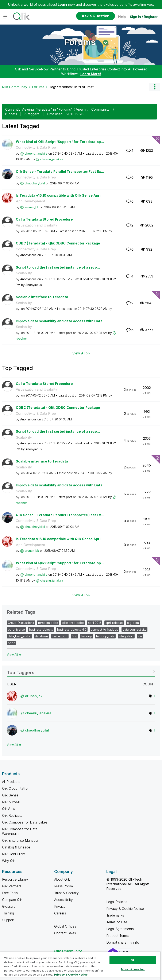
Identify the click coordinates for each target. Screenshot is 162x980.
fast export (60, 636)
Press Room (63, 886)
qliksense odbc (73, 623)
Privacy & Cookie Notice (125, 909)
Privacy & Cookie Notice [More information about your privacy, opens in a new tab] (71, 975)
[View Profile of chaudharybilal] (35, 183)
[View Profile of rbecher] (21, 338)
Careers (60, 913)
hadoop (86, 636)
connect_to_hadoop (105, 629)
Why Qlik (9, 861)
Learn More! (91, 74)
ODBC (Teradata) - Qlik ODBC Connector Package (58, 243)
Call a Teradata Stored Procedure (44, 219)
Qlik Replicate (12, 815)
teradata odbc (48, 623)
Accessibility (63, 900)
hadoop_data (105, 636)
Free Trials (10, 893)
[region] (80, 966)
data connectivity (134, 629)
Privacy (60, 906)
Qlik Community (15, 87)
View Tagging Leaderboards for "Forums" (81, 671)
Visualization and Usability (36, 225)
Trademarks (115, 915)
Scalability (24, 273)
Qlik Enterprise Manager (20, 840)
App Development (30, 201)
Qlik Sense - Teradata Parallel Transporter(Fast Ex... (60, 172)
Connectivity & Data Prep (36, 147)
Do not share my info (123, 942)
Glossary (9, 906)
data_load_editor (19, 636)
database (42, 636)
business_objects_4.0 (72, 629)
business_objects (41, 629)
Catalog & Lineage (16, 847)
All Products (11, 782)
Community (100, 109)
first (74, 636)
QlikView (9, 809)
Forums (80, 42)
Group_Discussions (21, 623)
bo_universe (16, 629)
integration (126, 636)
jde (140, 636)
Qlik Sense (10, 795)
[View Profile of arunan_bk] (32, 207)
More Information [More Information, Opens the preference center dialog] (133, 969)
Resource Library (15, 879)
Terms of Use (117, 922)
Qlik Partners (12, 886)
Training (8, 913)
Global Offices (65, 926)
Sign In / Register (144, 17)
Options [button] (155, 87)
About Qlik (62, 879)
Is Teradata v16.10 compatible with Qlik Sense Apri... (60, 195)
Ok (133, 960)
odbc (11, 643)
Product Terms (117, 936)
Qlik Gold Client (14, 854)
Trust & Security (66, 893)
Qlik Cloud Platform (17, 788)
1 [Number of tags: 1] (155, 696)
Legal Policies (117, 902)
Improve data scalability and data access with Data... (61, 321)
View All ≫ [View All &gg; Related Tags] (14, 655)
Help (122, 17)
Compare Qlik (12, 900)
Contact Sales (65, 933)
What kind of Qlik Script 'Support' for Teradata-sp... (60, 142)
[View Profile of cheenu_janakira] (36, 153)
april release (114, 623)
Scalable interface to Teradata (42, 297)
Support (8, 920)
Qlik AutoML (11, 802)
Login (62, 4)
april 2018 (95, 623)
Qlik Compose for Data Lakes (25, 822)
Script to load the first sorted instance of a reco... (58, 267)
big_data (133, 623)
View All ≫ (81, 353)
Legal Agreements (120, 929)
